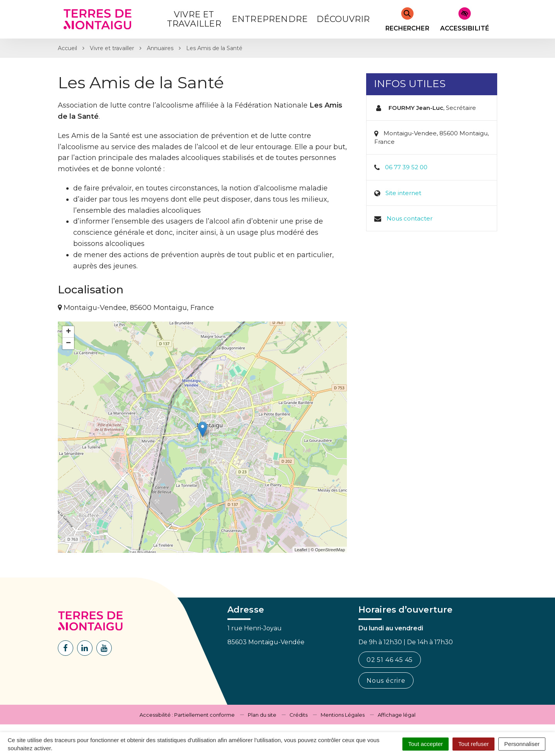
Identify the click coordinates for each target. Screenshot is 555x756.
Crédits (299, 715)
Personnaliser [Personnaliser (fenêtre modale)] (522, 744)
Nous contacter (410, 218)
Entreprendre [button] (270, 19)
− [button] (68, 343)
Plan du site (262, 715)
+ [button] (68, 332)
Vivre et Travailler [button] (194, 19)
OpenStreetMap (330, 550)
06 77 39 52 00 (406, 167)
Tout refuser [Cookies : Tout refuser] (473, 744)
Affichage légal (397, 715)
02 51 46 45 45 (390, 660)
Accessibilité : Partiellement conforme (187, 715)
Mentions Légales (343, 715)
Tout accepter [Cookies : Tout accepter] (425, 744)
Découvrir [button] (343, 19)
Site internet (403, 193)
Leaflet (301, 550)
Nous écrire (386, 681)
